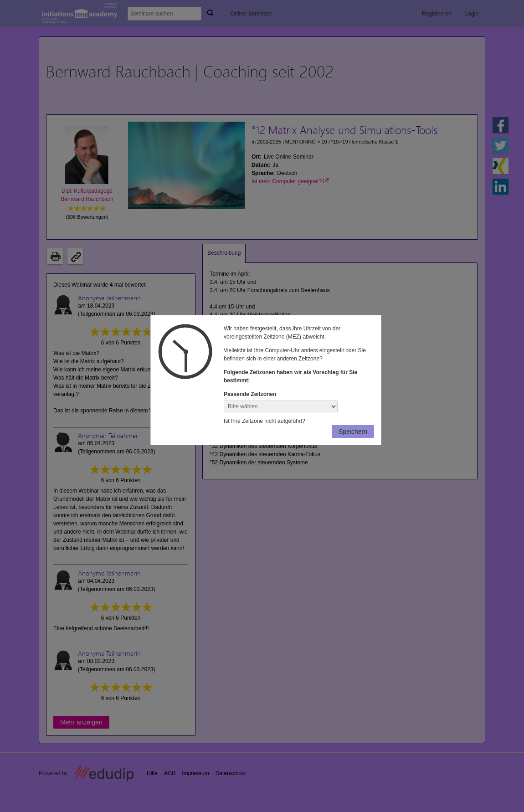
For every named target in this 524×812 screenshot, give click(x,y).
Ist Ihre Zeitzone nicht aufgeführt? (265, 421)
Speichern (353, 432)
